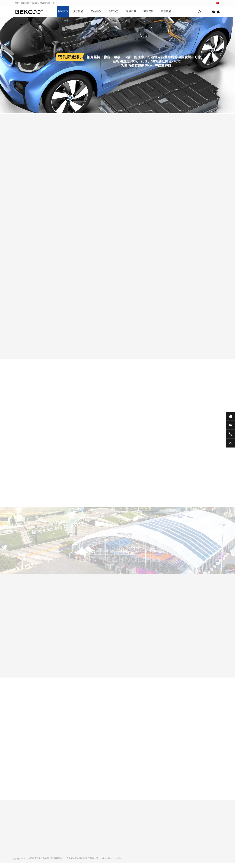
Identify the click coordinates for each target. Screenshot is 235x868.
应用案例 (131, 11)
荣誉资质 (148, 11)
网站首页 (63, 11)
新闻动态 (113, 11)
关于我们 (78, 11)
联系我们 (166, 11)
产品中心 (96, 11)
